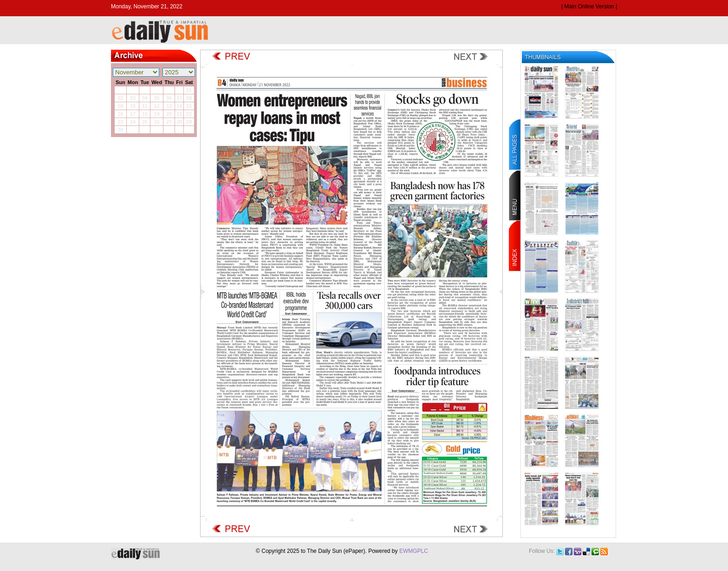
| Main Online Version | (589, 7)
